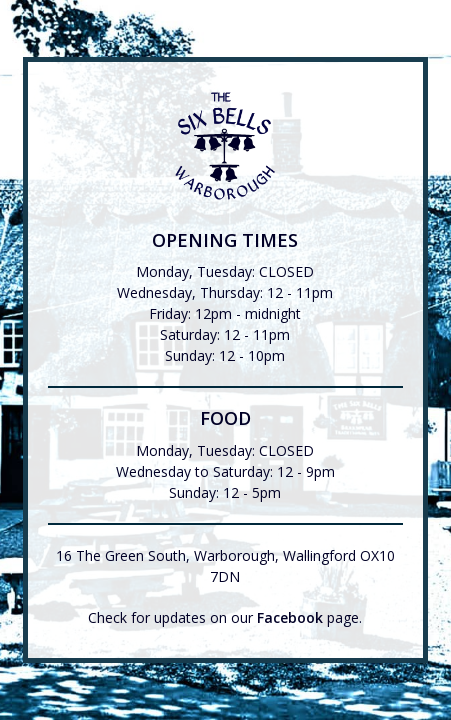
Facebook (290, 617)
